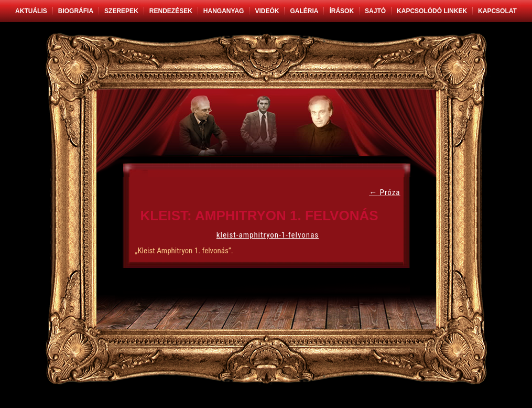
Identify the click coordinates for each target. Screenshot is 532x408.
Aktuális (31, 11)
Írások (341, 11)
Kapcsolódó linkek (432, 11)
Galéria (304, 11)
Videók (267, 11)
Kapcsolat (497, 11)
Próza (384, 192)
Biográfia (76, 11)
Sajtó (375, 11)
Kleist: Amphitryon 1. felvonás (259, 216)
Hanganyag (224, 11)
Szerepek (121, 11)
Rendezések (171, 11)
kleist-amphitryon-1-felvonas (268, 235)
